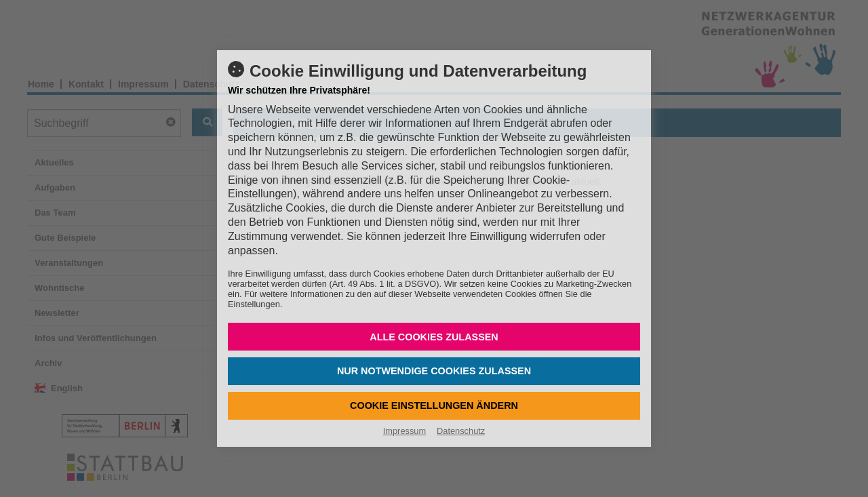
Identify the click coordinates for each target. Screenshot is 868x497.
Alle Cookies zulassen (434, 337)
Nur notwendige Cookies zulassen (434, 371)
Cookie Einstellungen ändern (434, 405)
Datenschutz (461, 431)
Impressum (405, 431)
